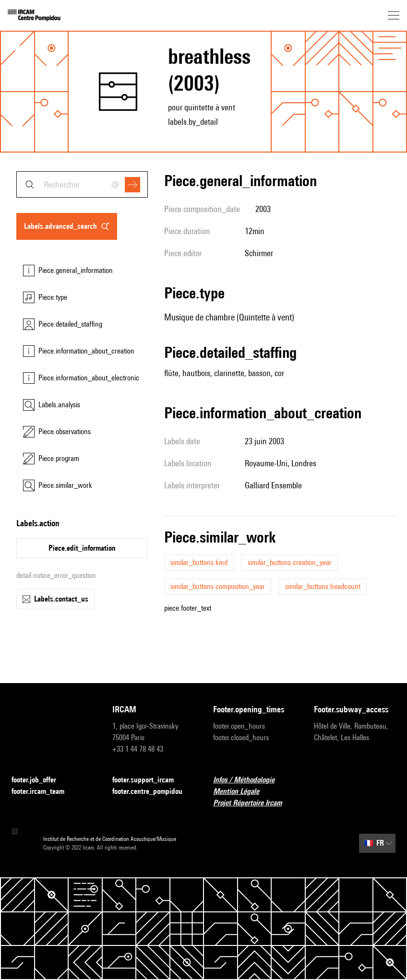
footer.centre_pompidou (153, 792)
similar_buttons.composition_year (218, 586)
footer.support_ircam (149, 780)
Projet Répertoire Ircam (253, 803)
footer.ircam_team (44, 792)
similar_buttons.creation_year (290, 562)
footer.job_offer (40, 780)
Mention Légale (242, 792)
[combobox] (82, 184)
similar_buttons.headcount (323, 586)
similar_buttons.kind (199, 562)
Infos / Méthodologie (250, 780)
